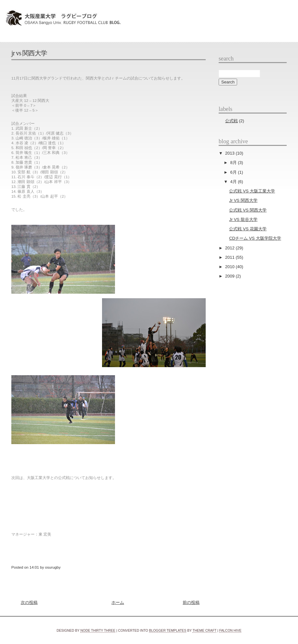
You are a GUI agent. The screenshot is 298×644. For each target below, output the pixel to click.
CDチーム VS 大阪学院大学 (255, 238)
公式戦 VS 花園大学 (248, 229)
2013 (230, 153)
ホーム (118, 602)
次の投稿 (29, 602)
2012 (230, 248)
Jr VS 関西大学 (29, 53)
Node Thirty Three (98, 631)
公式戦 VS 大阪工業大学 (252, 191)
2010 (230, 267)
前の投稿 (191, 602)
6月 (234, 172)
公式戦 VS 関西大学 (248, 210)
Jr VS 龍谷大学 (243, 219)
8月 (234, 163)
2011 (230, 257)
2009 (230, 276)
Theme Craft (204, 631)
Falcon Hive (230, 631)
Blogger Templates (168, 631)
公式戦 (231, 121)
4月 (234, 182)
